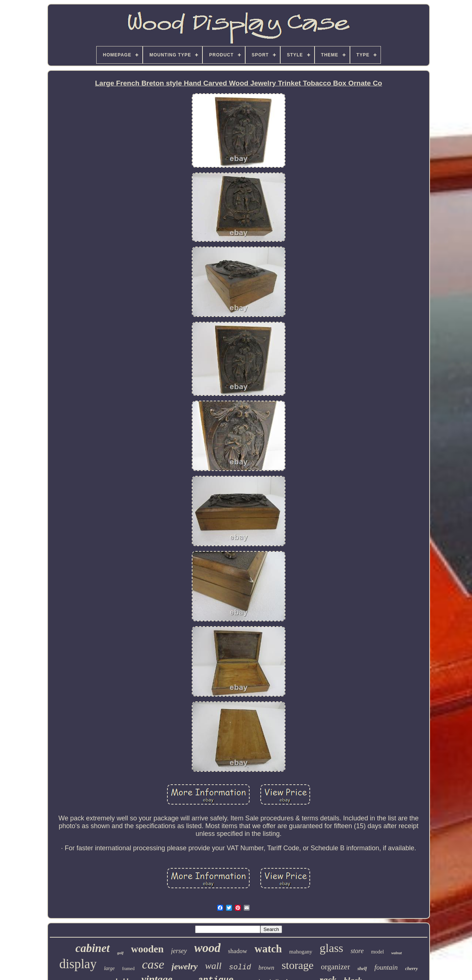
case (153, 964)
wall (213, 966)
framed (128, 969)
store (357, 951)
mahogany (301, 952)
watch (268, 949)
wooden (147, 949)
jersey (179, 951)
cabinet (93, 948)
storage (298, 965)
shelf (362, 968)
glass (332, 948)
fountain (386, 967)
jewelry (185, 966)
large (109, 968)
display (78, 964)
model (377, 952)
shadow (237, 951)
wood (208, 948)
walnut (396, 953)
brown (266, 968)
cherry (412, 968)
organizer (335, 967)
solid (240, 967)
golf (121, 953)
